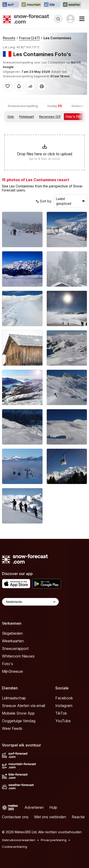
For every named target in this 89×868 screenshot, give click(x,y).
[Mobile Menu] (82, 19)
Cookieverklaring (14, 847)
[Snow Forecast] (26, 19)
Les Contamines (57, 38)
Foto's (7, 664)
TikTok (61, 713)
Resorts (9, 38)
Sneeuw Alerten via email (23, 706)
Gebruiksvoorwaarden (19, 840)
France (29, 38)
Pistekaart (27, 117)
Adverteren (34, 807)
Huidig (55, 106)
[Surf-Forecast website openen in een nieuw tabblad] (10, 5)
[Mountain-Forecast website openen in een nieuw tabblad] (31, 5)
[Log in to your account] (70, 19)
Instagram (64, 706)
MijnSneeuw (12, 671)
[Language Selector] (30, 602)
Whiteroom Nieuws (18, 656)
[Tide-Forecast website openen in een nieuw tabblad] (52, 5)
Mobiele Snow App (18, 713)
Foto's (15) (73, 117)
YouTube (63, 721)
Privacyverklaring (54, 840)
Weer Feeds (12, 728)
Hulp (53, 807)
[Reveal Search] (58, 19)
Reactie (78, 817)
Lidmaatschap (14, 698)
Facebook (64, 698)
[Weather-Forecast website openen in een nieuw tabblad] (72, 5)
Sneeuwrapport (15, 649)
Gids (11, 117)
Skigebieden (12, 633)
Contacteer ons (15, 817)
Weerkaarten (13, 641)
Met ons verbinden (50, 817)
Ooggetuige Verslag (19, 721)
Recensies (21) (50, 117)
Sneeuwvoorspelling (23, 106)
